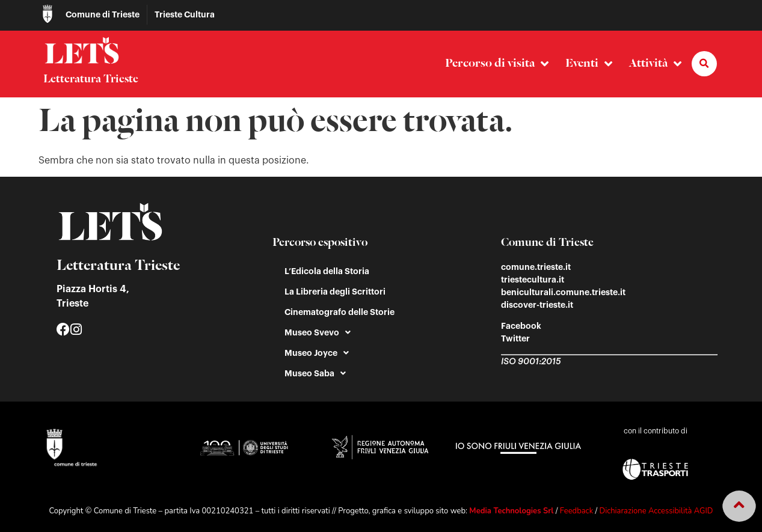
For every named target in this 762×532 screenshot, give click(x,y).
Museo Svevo (318, 332)
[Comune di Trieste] (48, 14)
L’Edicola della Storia (327, 271)
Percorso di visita (497, 64)
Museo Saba (315, 373)
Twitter (515, 338)
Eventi (589, 64)
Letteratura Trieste (91, 79)
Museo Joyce (317, 353)
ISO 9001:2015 (531, 362)
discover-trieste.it (537, 305)
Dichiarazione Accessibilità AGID (656, 511)
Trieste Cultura (185, 14)
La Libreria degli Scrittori (335, 292)
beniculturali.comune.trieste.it (563, 292)
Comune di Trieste (103, 14)
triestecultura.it (533, 280)
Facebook (521, 326)
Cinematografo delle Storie (340, 312)
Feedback (576, 511)
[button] (704, 64)
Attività (655, 64)
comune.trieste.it (536, 267)
